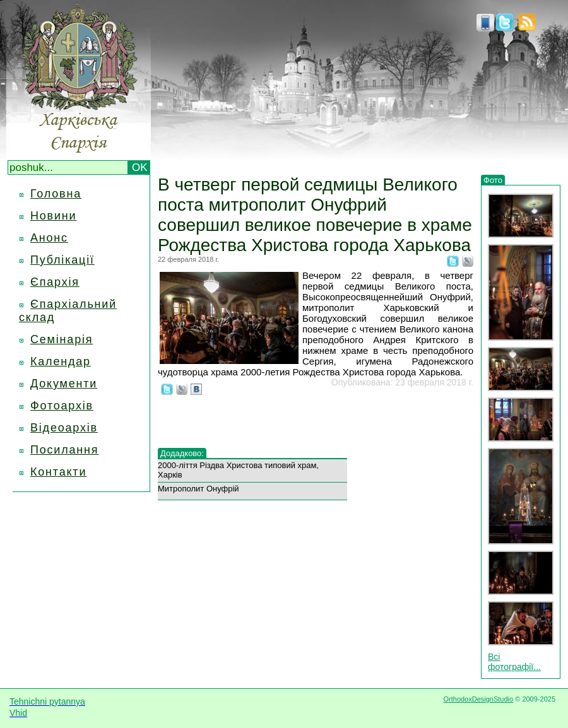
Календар (61, 361)
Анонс (49, 238)
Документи (64, 384)
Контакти (58, 472)
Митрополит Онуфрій (198, 489)
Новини (53, 216)
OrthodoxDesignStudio (478, 699)
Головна (56, 194)
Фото (493, 180)
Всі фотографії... (514, 662)
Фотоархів (62, 406)
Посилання (64, 450)
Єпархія (55, 282)
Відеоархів (64, 428)
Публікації (62, 260)
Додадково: (182, 453)
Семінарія (62, 339)
